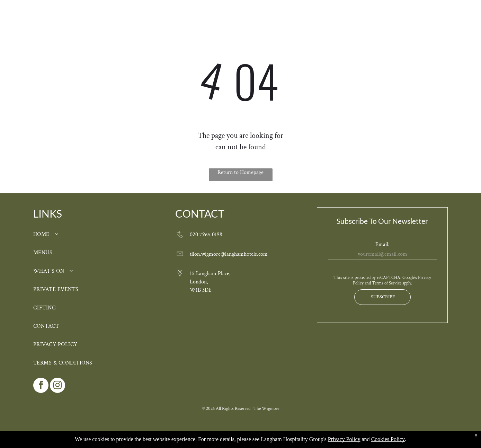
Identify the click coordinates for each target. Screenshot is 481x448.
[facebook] (41, 386)
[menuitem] (127, 25)
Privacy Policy (344, 439)
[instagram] (57, 386)
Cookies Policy (388, 439)
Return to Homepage (240, 172)
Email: (382, 244)
